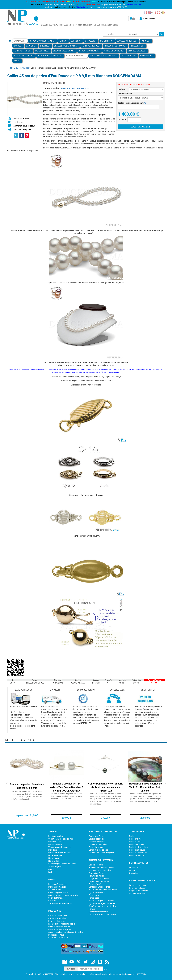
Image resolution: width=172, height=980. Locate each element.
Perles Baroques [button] (91, 46)
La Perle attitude (55, 890)
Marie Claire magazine (58, 887)
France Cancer (135, 868)
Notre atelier (54, 861)
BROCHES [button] (45, 46)
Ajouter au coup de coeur (24, 126)
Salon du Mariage (56, 898)
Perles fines (94, 895)
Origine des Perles (96, 836)
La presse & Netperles (58, 884)
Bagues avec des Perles (99, 881)
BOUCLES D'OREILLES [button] (127, 41)
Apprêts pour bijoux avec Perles (102, 906)
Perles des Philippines (138, 847)
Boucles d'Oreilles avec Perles (101, 868)
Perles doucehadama (138, 853)
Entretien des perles (57, 921)
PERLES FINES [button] (43, 51)
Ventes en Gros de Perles (99, 887)
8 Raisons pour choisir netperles (62, 864)
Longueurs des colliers (98, 850)
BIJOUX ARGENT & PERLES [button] (50, 56)
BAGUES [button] (18, 46)
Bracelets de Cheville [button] (66, 46)
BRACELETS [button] (91, 41)
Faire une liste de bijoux (58, 938)
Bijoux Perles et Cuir (97, 892)
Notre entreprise (55, 855)
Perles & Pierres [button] (23, 51)
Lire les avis (18, 122)
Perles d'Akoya (135, 839)
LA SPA (132, 870)
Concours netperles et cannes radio (63, 895)
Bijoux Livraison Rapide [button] (42, 41)
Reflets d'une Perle (97, 842)
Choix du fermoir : (126, 93)
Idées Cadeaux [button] (129, 56)
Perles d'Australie (136, 844)
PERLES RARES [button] (138, 46)
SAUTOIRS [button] (31, 46)
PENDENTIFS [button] (107, 41)
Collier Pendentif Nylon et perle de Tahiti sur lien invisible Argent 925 (106, 787)
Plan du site (53, 850)
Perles (132, 836)
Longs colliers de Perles (99, 879)
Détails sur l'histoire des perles (102, 853)
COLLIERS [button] (76, 41)
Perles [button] (63, 41)
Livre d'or (52, 901)
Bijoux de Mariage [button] (76, 56)
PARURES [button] (146, 41)
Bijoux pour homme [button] (89, 51)
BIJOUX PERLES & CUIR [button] (64, 51)
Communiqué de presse (58, 892)
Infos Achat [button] (147, 56)
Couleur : (122, 89)
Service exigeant (55, 866)
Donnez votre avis (21, 119)
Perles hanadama (137, 855)
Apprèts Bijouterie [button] (114, 51)
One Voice (133, 873)
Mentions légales (56, 836)
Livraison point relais (57, 918)
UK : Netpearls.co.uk (138, 893)
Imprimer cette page (22, 129)
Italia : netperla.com (138, 888)
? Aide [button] (17, 61)
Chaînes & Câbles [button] (138, 51)
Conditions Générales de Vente (61, 839)
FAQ (50, 872)
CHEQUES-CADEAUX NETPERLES (103, 914)
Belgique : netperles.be (139, 891)
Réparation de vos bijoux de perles (63, 924)
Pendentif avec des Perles (100, 870)
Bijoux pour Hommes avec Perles (103, 890)
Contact (52, 869)
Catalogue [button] (20, 41)
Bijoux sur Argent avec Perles (101, 901)
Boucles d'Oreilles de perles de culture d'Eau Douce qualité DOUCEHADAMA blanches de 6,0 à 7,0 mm (66, 796)
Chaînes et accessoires (99, 912)
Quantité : (122, 119)
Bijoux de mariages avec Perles (102, 903)
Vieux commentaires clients (60, 903)
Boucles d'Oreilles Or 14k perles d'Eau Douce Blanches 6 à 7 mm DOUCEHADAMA (66, 787)
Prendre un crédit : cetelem (60, 927)
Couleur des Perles (97, 839)
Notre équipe (54, 858)
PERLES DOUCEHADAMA (75, 89)
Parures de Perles (96, 876)
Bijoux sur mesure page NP (60, 929)
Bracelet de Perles (96, 873)
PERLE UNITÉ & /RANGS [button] (115, 46)
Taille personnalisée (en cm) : (132, 103)
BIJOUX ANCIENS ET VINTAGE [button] (104, 56)
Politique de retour (56, 935)
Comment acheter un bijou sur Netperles (65, 932)
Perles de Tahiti (136, 842)
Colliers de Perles (96, 865)
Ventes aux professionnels (60, 847)
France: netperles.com (139, 885)
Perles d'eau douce (137, 850)
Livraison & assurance (58, 916)
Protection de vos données (60, 853)
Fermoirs (93, 909)
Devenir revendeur (56, 844)
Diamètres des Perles (98, 844)
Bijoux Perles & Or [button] (24, 56)
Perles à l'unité (95, 884)
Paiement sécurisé (56, 842)
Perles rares (94, 898)
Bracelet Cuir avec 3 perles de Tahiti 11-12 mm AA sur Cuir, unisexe (145, 787)
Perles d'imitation (96, 847)
